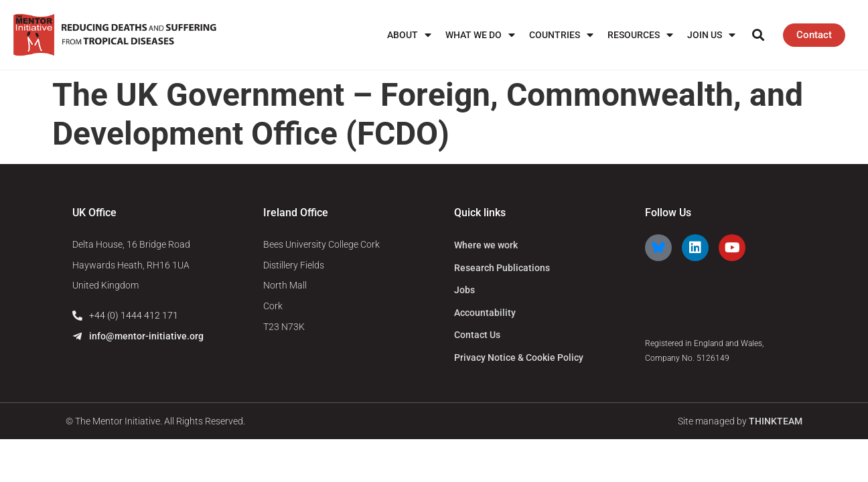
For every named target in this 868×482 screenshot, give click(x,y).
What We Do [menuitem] (480, 35)
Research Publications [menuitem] (502, 268)
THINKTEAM (776, 421)
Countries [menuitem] (561, 35)
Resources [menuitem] (640, 35)
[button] (758, 35)
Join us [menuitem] (711, 35)
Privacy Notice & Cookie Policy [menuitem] (519, 357)
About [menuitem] (409, 35)
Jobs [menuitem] (464, 290)
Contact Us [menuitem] (477, 335)
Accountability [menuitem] (485, 313)
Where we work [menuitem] (486, 245)
